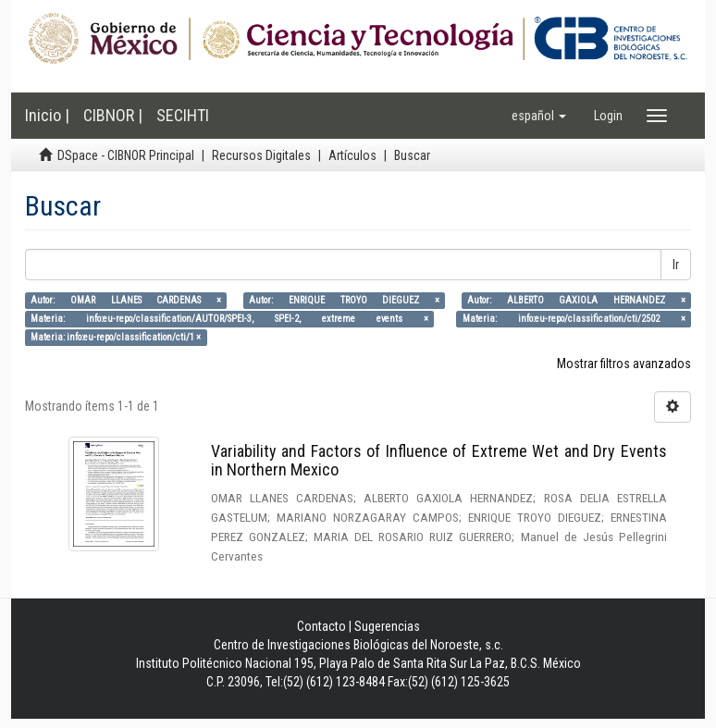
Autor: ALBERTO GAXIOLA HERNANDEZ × (576, 300)
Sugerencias (387, 626)
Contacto (321, 626)
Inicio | (47, 115)
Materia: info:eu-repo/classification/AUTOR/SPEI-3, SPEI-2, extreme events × (229, 319)
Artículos (352, 155)
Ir (676, 265)
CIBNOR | (113, 115)
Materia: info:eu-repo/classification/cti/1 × (116, 337)
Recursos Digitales (261, 155)
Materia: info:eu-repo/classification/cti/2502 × (574, 319)
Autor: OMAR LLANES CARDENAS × (126, 300)
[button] (539, 116)
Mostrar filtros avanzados (624, 364)
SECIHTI (183, 115)
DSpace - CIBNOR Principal (126, 155)
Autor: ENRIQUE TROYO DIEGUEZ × (344, 300)
